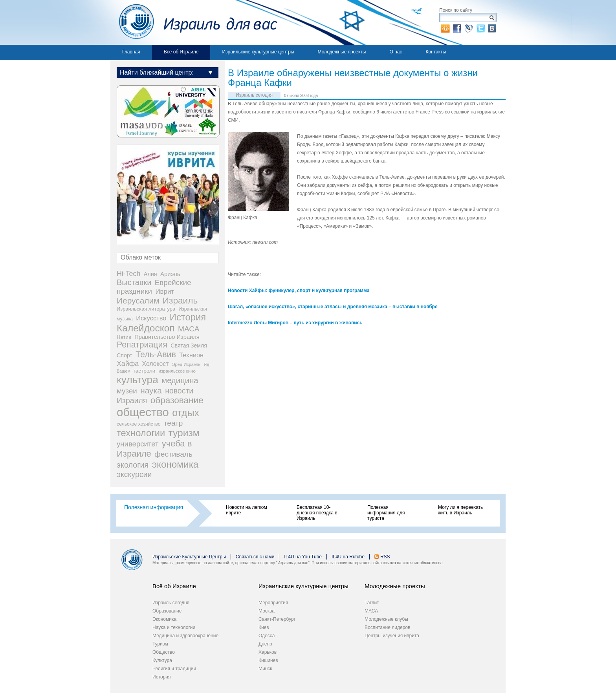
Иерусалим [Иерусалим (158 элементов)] (138, 301)
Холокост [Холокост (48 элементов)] (156, 364)
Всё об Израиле (181, 52)
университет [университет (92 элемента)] (137, 444)
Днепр (265, 644)
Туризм (160, 644)
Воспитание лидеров (387, 627)
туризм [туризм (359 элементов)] (184, 433)
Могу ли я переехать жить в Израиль (460, 510)
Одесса (267, 636)
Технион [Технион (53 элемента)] (191, 355)
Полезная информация (154, 507)
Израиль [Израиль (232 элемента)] (180, 301)
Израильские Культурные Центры (189, 557)
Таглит (372, 603)
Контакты (436, 52)
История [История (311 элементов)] (188, 317)
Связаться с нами (255, 557)
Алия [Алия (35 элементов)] (150, 274)
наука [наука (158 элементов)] (151, 390)
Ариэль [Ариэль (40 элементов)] (170, 274)
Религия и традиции (174, 669)
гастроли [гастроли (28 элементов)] (144, 371)
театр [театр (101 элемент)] (173, 423)
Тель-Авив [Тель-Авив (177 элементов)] (156, 355)
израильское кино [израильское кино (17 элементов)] (177, 371)
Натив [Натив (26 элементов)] (124, 337)
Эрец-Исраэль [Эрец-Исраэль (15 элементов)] (186, 364)
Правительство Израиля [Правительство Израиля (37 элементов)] (167, 337)
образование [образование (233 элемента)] (177, 400)
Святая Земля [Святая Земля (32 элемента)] (189, 346)
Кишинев (268, 660)
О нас (396, 52)
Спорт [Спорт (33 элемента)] (125, 355)
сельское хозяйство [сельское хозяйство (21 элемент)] (139, 424)
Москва (267, 611)
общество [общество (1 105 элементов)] (143, 412)
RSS (385, 557)
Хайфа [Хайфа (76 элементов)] (128, 364)
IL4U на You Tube (303, 557)
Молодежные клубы (386, 619)
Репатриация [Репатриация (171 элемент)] (142, 345)
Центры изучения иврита (392, 636)
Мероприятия (273, 603)
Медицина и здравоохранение (185, 636)
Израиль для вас (194, 22)
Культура (162, 660)
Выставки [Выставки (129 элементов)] (134, 282)
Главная (131, 52)
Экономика (164, 619)
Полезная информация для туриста (386, 513)
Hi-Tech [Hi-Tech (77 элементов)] (128, 274)
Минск (265, 669)
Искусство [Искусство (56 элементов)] (151, 318)
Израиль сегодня (254, 95)
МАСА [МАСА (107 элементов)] (189, 329)
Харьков (268, 652)
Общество (164, 652)
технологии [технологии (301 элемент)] (141, 433)
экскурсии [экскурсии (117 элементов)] (134, 474)
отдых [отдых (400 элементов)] (186, 413)
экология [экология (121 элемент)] (133, 465)
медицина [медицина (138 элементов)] (180, 380)
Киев (264, 627)
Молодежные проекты (342, 52)
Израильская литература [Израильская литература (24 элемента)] (146, 309)
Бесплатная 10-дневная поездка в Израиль (317, 513)
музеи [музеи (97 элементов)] (127, 391)
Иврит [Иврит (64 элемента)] (165, 292)
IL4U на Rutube (348, 557)
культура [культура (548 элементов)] (137, 380)
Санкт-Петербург (277, 619)
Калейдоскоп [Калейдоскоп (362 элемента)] (146, 328)
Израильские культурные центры (258, 52)
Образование (167, 611)
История (162, 677)
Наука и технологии (174, 627)
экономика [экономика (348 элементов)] (175, 464)
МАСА (371, 611)
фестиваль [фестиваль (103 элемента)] (173, 454)
